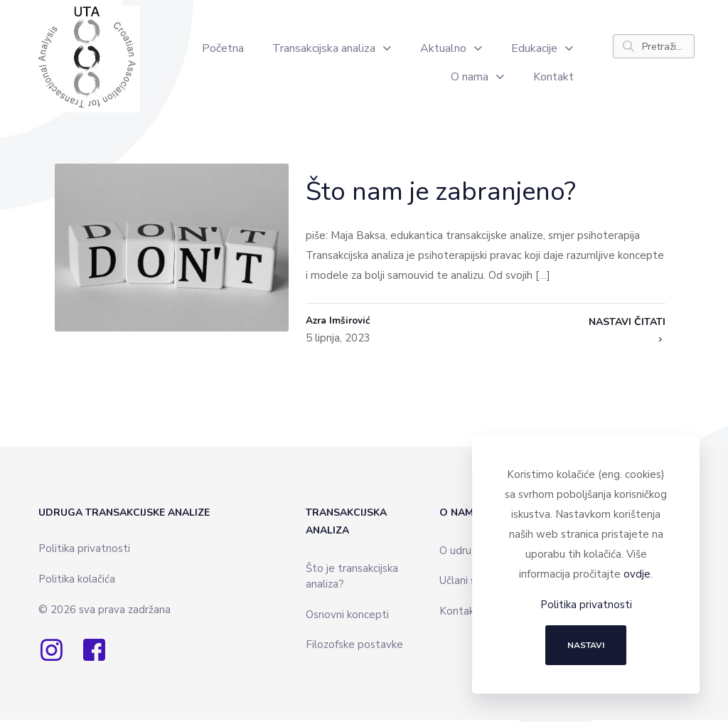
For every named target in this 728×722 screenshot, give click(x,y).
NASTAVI (586, 645)
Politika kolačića (77, 581)
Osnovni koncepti (347, 617)
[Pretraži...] (654, 46)
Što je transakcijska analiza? (352, 579)
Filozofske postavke (354, 647)
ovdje (637, 574)
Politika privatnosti (84, 551)
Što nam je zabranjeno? (441, 192)
